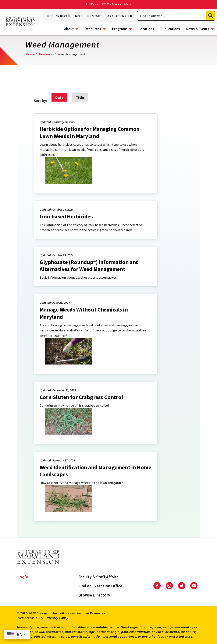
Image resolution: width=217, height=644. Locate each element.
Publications (170, 29)
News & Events (198, 29)
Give (79, 16)
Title (80, 97)
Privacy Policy (58, 618)
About (69, 29)
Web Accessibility (31, 618)
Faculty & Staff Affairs (98, 577)
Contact (95, 16)
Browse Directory (94, 595)
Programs (120, 29)
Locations (146, 29)
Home (30, 54)
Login (23, 577)
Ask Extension (120, 16)
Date (59, 97)
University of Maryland (109, 4)
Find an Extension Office (100, 586)
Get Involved (59, 16)
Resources (93, 29)
